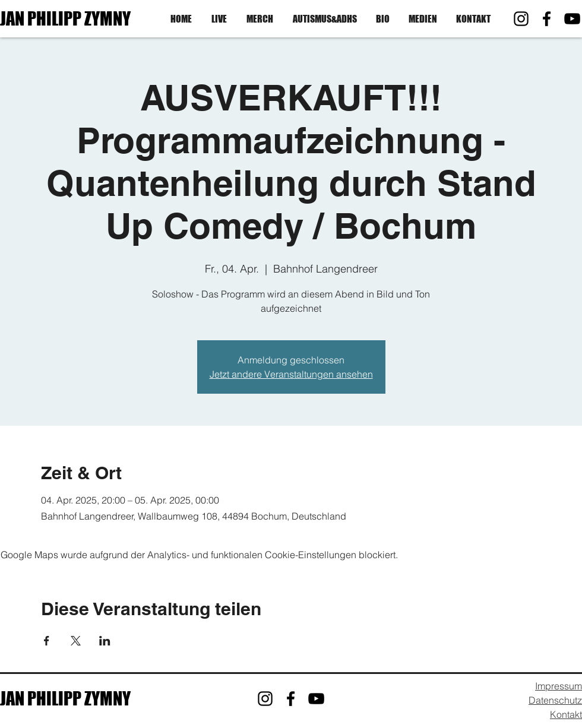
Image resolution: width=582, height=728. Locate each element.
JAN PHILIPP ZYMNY (65, 18)
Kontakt (566, 714)
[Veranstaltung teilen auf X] (76, 641)
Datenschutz (555, 700)
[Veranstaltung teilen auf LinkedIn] (105, 641)
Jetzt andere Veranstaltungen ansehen (291, 374)
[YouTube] (572, 19)
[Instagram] (521, 19)
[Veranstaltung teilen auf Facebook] (47, 641)
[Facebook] (547, 19)
